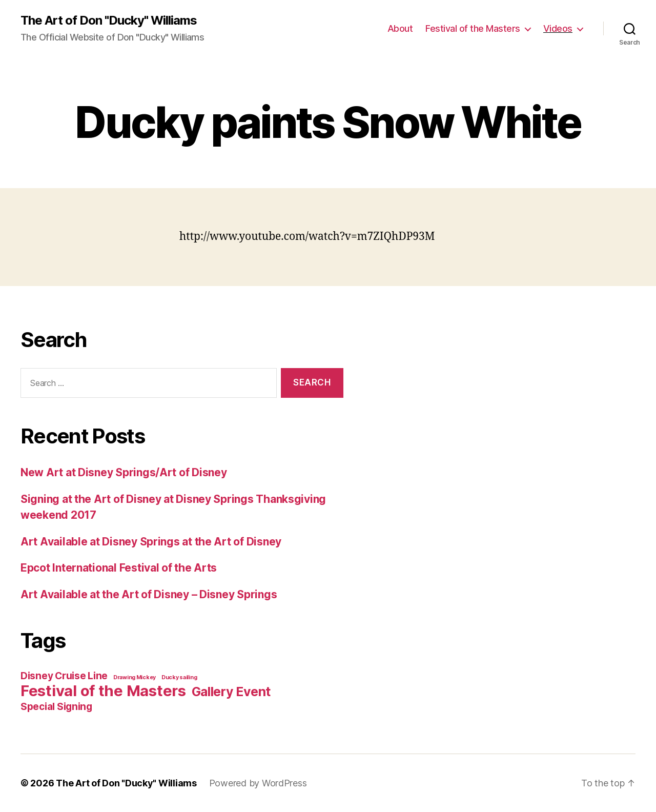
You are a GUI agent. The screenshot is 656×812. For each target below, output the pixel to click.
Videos (558, 28)
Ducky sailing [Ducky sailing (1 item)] (179, 677)
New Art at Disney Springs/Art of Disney (124, 472)
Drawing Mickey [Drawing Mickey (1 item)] (135, 677)
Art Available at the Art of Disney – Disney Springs (149, 594)
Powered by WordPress (258, 783)
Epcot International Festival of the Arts (119, 568)
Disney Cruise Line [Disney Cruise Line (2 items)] (64, 676)
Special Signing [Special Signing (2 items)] (56, 707)
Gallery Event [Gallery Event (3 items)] (231, 692)
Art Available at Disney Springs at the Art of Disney (151, 542)
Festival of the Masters (473, 28)
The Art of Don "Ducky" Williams (109, 21)
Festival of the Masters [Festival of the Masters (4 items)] (103, 691)
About (400, 28)
